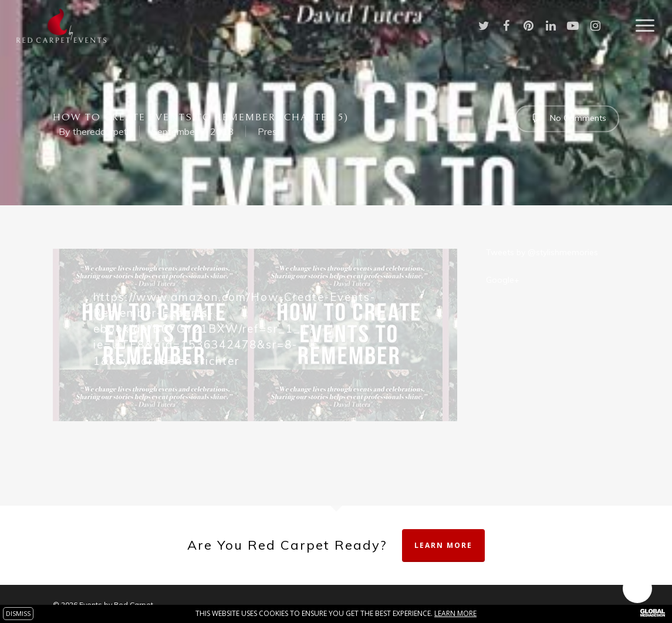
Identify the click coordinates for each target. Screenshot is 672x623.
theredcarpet (100, 131)
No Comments (567, 117)
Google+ (503, 280)
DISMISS (18, 613)
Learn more (455, 613)
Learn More (443, 545)
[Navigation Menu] (646, 26)
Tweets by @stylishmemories (542, 252)
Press (270, 131)
